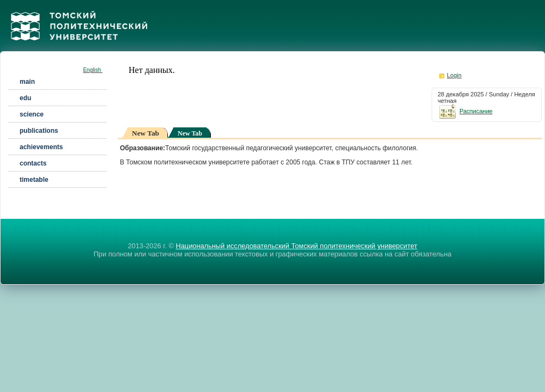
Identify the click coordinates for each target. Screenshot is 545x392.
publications (39, 131)
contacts (33, 163)
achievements (41, 147)
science (32, 114)
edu (25, 98)
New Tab (190, 133)
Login (454, 75)
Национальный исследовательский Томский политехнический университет (296, 246)
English (93, 70)
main (27, 82)
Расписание (465, 111)
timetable (34, 180)
